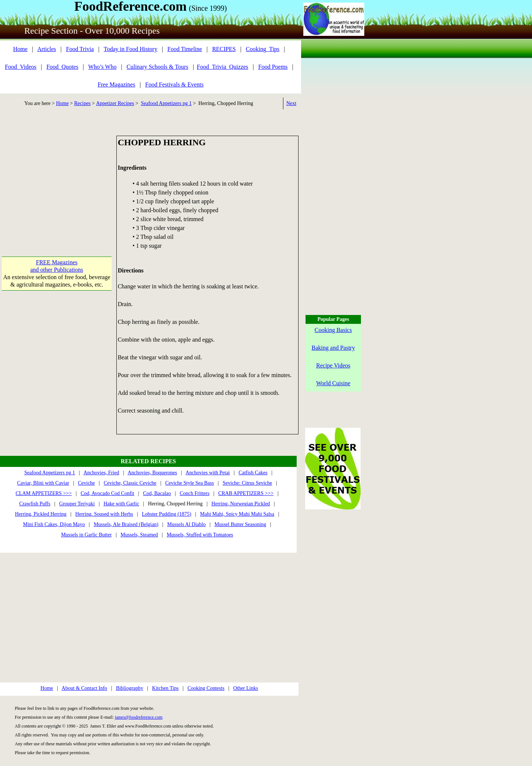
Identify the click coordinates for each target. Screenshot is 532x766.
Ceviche (86, 483)
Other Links (245, 688)
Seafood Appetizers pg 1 (166, 103)
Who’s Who (103, 67)
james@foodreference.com (139, 717)
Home (20, 49)
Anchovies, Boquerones (152, 473)
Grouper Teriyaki (77, 504)
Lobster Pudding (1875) (167, 514)
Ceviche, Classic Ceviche (130, 483)
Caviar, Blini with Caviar (43, 483)
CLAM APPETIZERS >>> (44, 493)
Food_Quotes (62, 67)
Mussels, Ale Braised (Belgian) (126, 524)
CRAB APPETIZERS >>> (246, 493)
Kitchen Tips (166, 688)
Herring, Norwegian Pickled (241, 504)
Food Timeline (185, 49)
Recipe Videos (333, 365)
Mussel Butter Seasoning (240, 524)
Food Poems (273, 67)
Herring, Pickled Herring (41, 514)
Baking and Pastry (333, 348)
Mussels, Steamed (139, 535)
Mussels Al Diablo (186, 524)
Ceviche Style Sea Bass (190, 483)
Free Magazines (116, 84)
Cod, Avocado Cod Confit (107, 493)
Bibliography (130, 688)
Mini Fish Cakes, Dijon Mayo (54, 524)
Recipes (82, 103)
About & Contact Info (84, 688)
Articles (47, 49)
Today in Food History (131, 49)
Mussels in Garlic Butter (86, 535)
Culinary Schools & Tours (158, 67)
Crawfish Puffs (35, 504)
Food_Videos (21, 67)
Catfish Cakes (253, 473)
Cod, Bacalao (157, 493)
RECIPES (224, 49)
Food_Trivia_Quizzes (223, 67)
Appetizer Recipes (115, 103)
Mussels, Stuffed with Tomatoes (200, 535)
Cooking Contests (206, 688)
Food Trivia (80, 49)
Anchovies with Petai (208, 473)
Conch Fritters (195, 493)
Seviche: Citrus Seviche (248, 483)
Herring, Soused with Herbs (104, 514)
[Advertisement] (57, 182)
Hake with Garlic (121, 504)
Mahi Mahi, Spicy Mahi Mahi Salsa (237, 514)
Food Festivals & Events (174, 84)
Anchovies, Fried (101, 473)
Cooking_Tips (262, 49)
